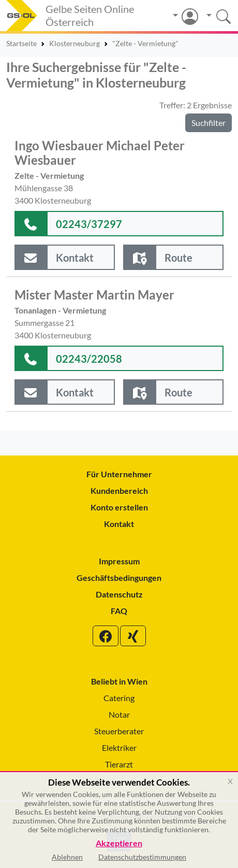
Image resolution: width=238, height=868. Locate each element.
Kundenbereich (119, 490)
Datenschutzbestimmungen (142, 857)
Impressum (119, 561)
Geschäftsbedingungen (119, 578)
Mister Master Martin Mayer (94, 295)
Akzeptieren (119, 843)
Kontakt (119, 524)
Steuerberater (119, 731)
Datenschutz (119, 594)
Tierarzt (119, 764)
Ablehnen (67, 857)
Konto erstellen (119, 507)
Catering (119, 698)
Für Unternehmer (119, 474)
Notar (119, 714)
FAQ (119, 611)
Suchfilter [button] (209, 123)
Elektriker (119, 748)
